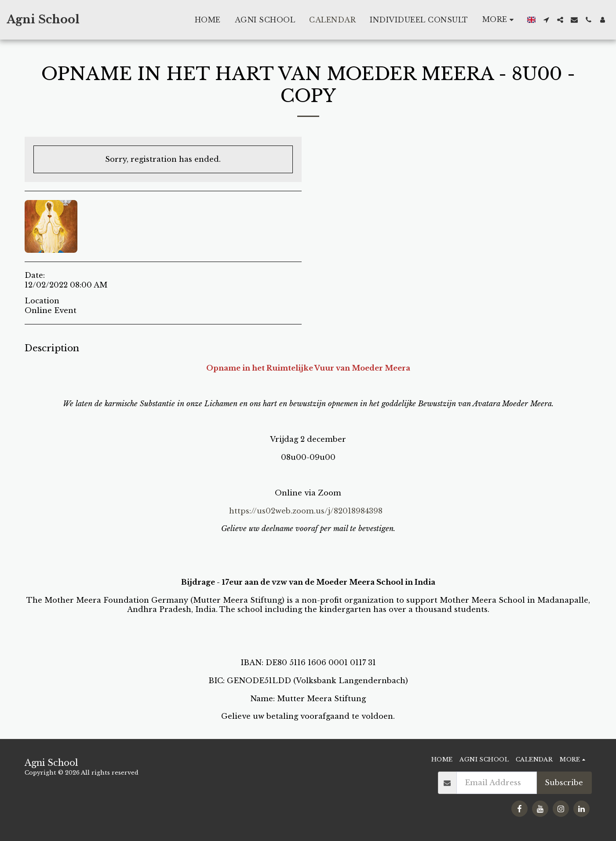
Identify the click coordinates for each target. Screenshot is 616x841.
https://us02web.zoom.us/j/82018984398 (306, 511)
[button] (546, 20)
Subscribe (564, 783)
